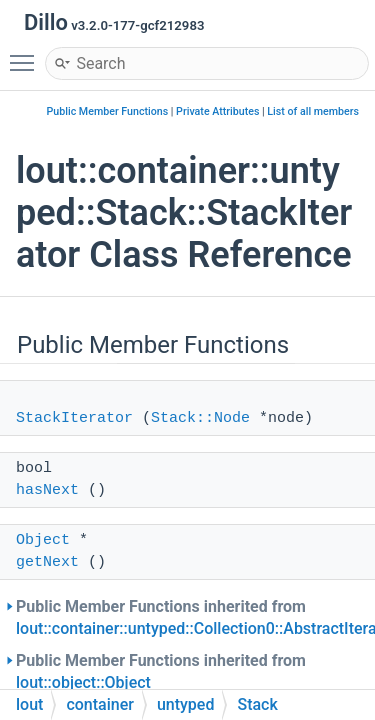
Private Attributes (217, 111)
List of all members (313, 111)
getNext (47, 562)
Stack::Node (200, 418)
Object (43, 540)
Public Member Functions (108, 111)
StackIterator (74, 418)
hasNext (47, 490)
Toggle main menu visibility (27, 54)
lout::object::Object (83, 682)
